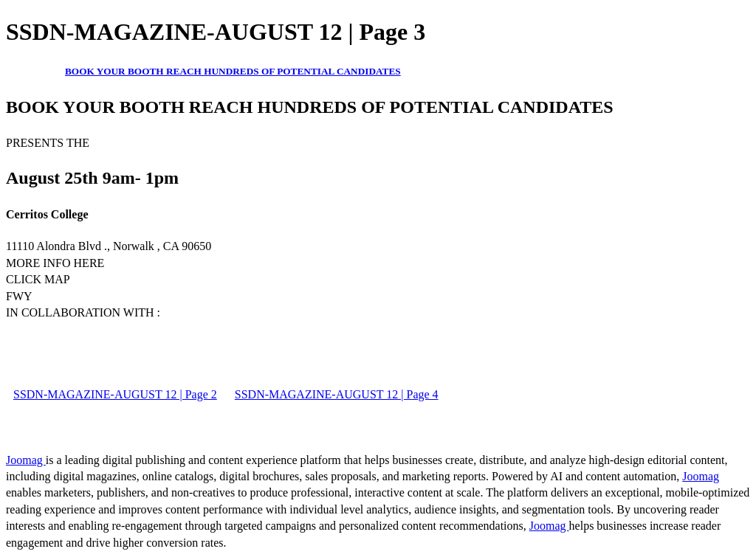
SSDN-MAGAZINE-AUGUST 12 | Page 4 (337, 394)
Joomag (26, 460)
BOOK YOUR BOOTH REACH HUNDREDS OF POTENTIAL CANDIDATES (233, 71)
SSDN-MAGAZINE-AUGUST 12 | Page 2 (115, 394)
